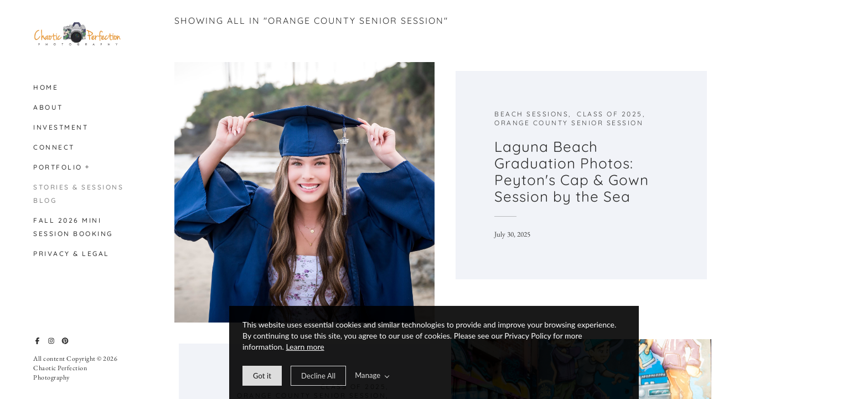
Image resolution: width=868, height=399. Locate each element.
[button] (87, 166)
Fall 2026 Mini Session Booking (73, 227)
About (48, 107)
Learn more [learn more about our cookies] (305, 347)
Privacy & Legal (71, 254)
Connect (54, 147)
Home (46, 87)
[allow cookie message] (262, 376)
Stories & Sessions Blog (78, 194)
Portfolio (58, 167)
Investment (61, 127)
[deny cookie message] (318, 376)
